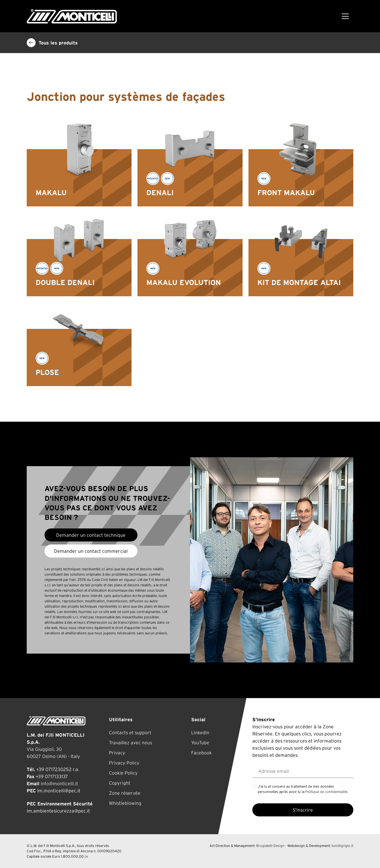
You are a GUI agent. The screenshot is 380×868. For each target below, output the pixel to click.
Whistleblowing (125, 803)
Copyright (120, 783)
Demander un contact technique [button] (91, 535)
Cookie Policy (123, 773)
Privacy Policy (124, 763)
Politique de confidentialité (326, 792)
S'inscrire (303, 810)
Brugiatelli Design (270, 846)
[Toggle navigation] (345, 16)
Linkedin (200, 732)
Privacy (117, 753)
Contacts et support (130, 732)
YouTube (200, 743)
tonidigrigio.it (342, 846)
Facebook (201, 753)
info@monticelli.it (59, 783)
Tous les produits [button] (52, 43)
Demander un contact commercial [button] (91, 551)
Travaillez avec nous (130, 743)
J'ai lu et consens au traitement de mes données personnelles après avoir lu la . (303, 789)
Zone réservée (125, 793)
